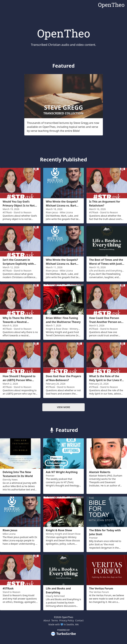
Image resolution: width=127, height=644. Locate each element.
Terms (55, 620)
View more (63, 407)
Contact (79, 620)
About (47, 620)
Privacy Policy (67, 620)
